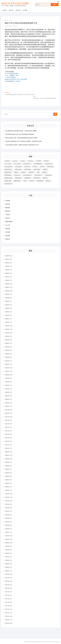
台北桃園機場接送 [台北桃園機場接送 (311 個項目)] (38, 164)
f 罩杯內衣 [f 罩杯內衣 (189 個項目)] (7, 161)
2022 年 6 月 (8, 389)
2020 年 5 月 (8, 476)
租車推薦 (8, 236)
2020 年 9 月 (8, 462)
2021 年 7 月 (8, 427)
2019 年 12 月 (9, 494)
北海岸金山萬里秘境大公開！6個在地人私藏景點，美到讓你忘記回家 (23, 141)
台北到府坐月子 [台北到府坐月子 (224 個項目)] (27, 164)
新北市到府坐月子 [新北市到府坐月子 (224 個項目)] (28, 175)
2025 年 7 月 (8, 266)
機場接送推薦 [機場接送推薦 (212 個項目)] (17, 181)
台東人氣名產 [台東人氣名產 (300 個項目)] (18, 167)
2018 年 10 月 (9, 543)
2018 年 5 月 (8, 557)
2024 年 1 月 (8, 322)
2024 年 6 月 (8, 305)
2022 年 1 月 (8, 406)
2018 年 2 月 (8, 567)
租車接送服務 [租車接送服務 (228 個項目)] (40, 181)
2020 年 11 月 (9, 455)
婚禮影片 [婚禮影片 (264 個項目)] (16, 172)
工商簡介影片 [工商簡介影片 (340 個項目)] (17, 175)
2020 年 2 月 (8, 487)
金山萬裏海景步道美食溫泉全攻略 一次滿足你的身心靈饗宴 (21, 131)
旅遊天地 (18, 10)
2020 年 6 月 (8, 473)
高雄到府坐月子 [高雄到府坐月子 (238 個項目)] (8, 184)
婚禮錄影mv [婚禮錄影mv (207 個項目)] (31, 172)
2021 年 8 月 (8, 424)
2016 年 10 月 (9, 623)
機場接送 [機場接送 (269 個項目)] (45, 178)
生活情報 (25, 10)
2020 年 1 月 (8, 490)
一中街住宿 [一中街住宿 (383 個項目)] (30, 161)
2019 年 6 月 (8, 515)
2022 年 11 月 (9, 371)
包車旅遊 (8, 204)
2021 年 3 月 (8, 441)
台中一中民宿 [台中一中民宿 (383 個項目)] (17, 164)
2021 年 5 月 (8, 434)
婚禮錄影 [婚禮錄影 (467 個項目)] (23, 172)
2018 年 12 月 (9, 536)
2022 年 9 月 (8, 378)
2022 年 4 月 (8, 396)
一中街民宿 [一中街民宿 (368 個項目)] (38, 161)
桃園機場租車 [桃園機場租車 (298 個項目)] (28, 178)
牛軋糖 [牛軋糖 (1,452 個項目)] (25, 181)
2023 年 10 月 (9, 333)
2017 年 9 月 (8, 585)
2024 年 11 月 (9, 287)
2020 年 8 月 (8, 466)
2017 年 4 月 (8, 602)
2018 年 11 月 (9, 539)
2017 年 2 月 (8, 609)
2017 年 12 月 (9, 574)
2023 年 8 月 (8, 340)
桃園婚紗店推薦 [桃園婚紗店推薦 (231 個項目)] (8, 178)
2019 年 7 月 (8, 511)
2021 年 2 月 (8, 445)
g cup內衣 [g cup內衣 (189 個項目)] (15, 161)
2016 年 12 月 (9, 616)
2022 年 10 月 (9, 375)
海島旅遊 (8, 229)
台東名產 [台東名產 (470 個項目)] (35, 167)
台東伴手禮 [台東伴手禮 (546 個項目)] (27, 167)
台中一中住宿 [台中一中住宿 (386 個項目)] (8, 164)
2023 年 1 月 (8, 364)
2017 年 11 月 (9, 578)
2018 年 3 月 (8, 564)
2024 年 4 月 (8, 312)
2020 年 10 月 (9, 459)
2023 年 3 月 (8, 357)
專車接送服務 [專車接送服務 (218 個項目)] (8, 175)
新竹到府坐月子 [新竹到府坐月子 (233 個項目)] (38, 175)
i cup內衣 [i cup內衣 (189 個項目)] (22, 161)
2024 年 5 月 (8, 308)
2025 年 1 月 (8, 280)
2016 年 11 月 (9, 620)
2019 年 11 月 (9, 497)
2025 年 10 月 (9, 256)
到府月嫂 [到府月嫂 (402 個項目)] (46, 161)
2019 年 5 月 (8, 518)
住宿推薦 (8, 201)
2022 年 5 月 (8, 392)
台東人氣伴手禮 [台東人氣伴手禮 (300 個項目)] (8, 167)
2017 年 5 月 (8, 599)
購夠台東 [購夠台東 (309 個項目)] (48, 181)
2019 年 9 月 (8, 504)
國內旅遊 (8, 208)
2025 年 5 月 (8, 273)
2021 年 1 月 (8, 448)
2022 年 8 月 (8, 382)
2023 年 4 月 (8, 354)
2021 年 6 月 (8, 431)
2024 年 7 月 (8, 301)
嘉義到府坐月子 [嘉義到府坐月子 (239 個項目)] (8, 169)
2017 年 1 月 (8, 613)
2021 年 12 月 (9, 410)
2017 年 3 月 (8, 606)
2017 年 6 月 (8, 595)
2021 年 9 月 (8, 420)
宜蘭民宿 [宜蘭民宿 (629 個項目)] (44, 172)
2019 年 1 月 (8, 532)
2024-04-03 (8, 20)
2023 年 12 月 (9, 326)
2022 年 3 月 (8, 399)
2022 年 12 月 (9, 368)
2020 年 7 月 (8, 469)
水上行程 (8, 225)
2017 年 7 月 (8, 592)
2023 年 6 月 (8, 347)
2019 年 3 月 (8, 525)
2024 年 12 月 (9, 284)
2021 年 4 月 (8, 438)
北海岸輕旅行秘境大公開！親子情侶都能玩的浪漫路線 (20, 134)
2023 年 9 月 (8, 336)
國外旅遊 (8, 211)
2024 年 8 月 (8, 298)
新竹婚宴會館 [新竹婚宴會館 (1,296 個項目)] (48, 175)
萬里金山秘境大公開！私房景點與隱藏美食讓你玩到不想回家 (21, 138)
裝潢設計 (11, 10)
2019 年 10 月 (9, 501)
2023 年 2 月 (8, 361)
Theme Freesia (47, 642)
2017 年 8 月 (8, 588)
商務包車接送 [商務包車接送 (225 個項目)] (50, 167)
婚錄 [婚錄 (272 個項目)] (38, 172)
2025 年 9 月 (8, 259)
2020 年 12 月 (9, 452)
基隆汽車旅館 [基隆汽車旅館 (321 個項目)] (37, 169)
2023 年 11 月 (9, 329)
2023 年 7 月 (8, 343)
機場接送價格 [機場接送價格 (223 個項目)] (8, 181)
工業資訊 (4, 10)
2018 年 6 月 (8, 553)
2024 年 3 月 (8, 315)
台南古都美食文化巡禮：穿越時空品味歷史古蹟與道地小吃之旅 (22, 145)
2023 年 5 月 (8, 350)
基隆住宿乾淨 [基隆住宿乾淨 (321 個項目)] (18, 169)
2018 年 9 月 (8, 546)
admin (10, 26)
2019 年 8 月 (8, 508)
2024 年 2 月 (8, 319)
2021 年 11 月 (9, 413)
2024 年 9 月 (8, 294)
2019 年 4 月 (8, 522)
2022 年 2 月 (8, 403)
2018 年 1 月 (8, 571)
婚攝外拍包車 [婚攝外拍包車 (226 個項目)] (8, 172)
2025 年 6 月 (8, 270)
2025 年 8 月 (8, 263)
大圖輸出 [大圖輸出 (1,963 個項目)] (45, 169)
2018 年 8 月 (8, 550)
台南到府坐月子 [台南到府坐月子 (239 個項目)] (49, 164)
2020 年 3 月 (8, 483)
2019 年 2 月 (8, 529)
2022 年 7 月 (8, 385)
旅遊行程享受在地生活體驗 (15, 3)
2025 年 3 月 (8, 277)
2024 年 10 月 (9, 291)
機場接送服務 (9, 222)
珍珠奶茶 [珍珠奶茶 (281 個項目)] (32, 181)
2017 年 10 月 (9, 581)
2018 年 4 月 (8, 560)
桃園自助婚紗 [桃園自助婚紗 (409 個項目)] (37, 178)
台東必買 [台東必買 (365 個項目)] (42, 167)
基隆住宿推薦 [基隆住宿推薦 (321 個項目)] (28, 169)
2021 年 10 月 (9, 417)
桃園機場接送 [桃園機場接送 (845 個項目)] (18, 178)
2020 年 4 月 (8, 480)
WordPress (57, 642)
